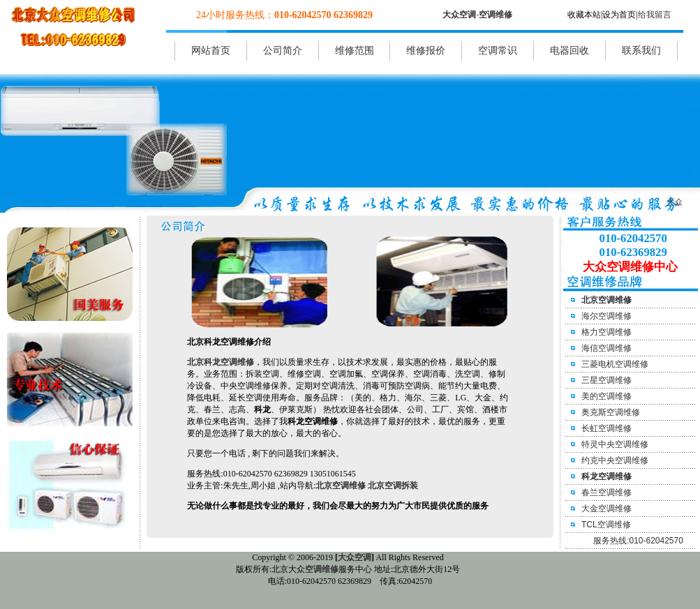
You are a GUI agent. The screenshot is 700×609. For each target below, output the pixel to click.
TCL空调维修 (606, 525)
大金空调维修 (606, 509)
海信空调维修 (606, 348)
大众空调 (459, 15)
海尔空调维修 (606, 316)
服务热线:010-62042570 (638, 541)
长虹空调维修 (606, 428)
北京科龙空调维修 (221, 362)
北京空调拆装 (393, 486)
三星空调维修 (606, 380)
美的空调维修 (606, 396)
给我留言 (655, 15)
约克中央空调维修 (615, 460)
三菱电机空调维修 (615, 364)
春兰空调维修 (606, 493)
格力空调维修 (606, 332)
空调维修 (496, 15)
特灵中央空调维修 (615, 444)
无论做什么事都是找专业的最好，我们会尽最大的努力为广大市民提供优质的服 (334, 506)
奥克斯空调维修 (611, 412)
